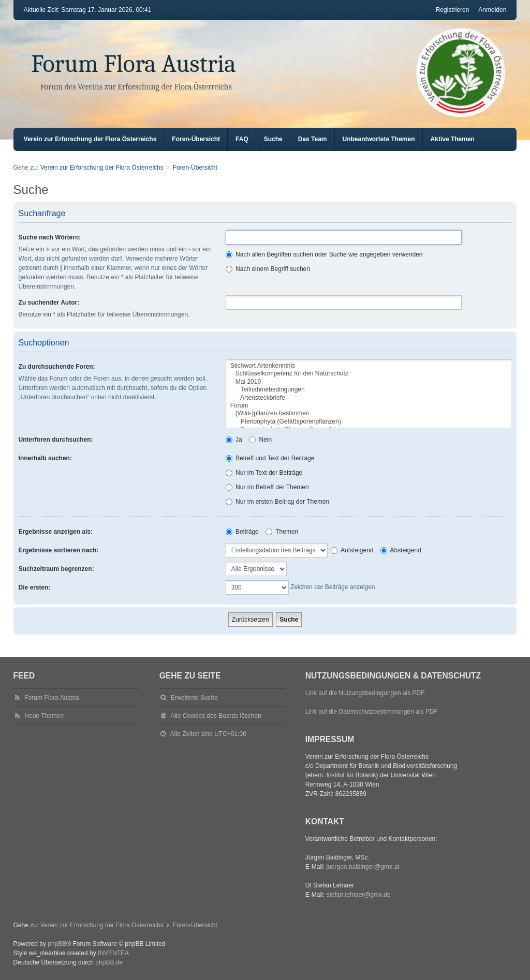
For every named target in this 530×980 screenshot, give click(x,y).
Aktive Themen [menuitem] (453, 139)
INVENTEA (113, 953)
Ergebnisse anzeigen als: (56, 532)
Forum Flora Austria (134, 64)
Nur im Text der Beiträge (264, 473)
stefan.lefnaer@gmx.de (358, 895)
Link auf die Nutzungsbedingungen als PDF (365, 693)
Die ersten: (35, 587)
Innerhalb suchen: (45, 458)
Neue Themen (44, 716)
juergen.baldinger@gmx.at (363, 867)
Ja (234, 440)
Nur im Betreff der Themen (267, 487)
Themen (282, 532)
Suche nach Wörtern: (50, 237)
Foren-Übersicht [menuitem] (196, 139)
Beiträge (242, 532)
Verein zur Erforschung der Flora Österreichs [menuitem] (90, 139)
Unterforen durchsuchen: (56, 440)
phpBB (57, 944)
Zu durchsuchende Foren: (57, 367)
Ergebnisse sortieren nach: (59, 550)
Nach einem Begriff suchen (268, 269)
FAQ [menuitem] (242, 139)
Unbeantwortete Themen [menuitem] (379, 139)
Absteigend (401, 550)
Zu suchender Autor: (49, 303)
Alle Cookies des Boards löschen (216, 716)
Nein (260, 440)
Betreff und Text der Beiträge (270, 458)
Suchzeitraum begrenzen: (56, 569)
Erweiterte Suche (194, 698)
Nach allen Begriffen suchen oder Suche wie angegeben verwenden (324, 254)
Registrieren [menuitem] (453, 10)
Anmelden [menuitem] (492, 10)
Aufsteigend (352, 550)
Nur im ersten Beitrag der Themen (278, 502)
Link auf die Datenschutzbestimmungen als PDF (372, 712)
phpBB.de (109, 962)
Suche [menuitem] (273, 139)
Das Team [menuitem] (313, 139)
